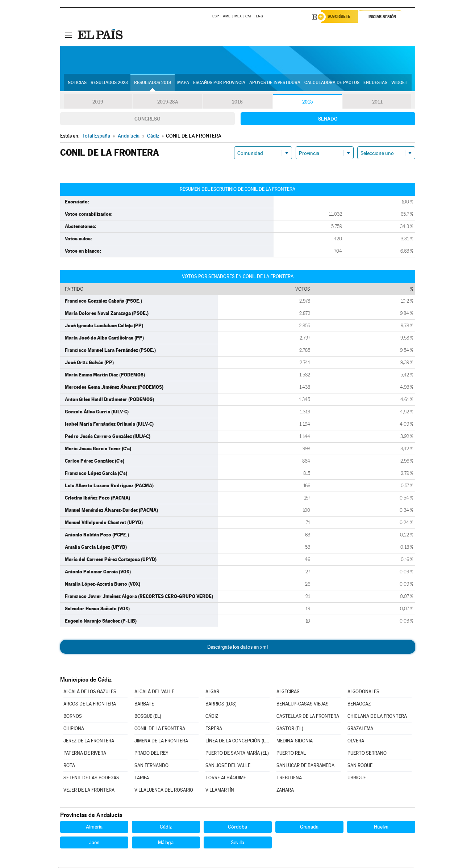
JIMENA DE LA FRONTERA (161, 742)
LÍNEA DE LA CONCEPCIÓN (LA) (237, 742)
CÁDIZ (212, 717)
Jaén (94, 843)
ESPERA (214, 730)
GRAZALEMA (360, 730)
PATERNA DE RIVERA (85, 754)
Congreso (147, 120)
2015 (307, 103)
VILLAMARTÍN (220, 791)
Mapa (183, 84)
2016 (237, 103)
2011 (377, 103)
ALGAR (212, 693)
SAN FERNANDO (151, 766)
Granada (309, 828)
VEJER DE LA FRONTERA (89, 791)
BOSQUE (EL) (148, 717)
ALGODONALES (363, 693)
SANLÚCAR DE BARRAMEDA (305, 766)
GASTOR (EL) (290, 730)
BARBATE (144, 705)
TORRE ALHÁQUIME (226, 779)
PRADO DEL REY (151, 754)
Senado (328, 120)
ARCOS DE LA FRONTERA (90, 705)
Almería (94, 828)
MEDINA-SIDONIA (295, 742)
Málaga (166, 843)
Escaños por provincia (219, 84)
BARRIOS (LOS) (221, 705)
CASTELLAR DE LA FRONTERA (308, 717)
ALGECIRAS (288, 693)
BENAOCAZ (359, 705)
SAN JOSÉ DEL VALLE (228, 766)
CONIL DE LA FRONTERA (160, 730)
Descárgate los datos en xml (237, 648)
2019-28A (168, 103)
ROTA (69, 766)
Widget (399, 84)
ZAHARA (285, 791)
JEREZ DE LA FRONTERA (89, 742)
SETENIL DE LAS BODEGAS (91, 779)
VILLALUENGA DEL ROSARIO (164, 791)
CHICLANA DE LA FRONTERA (377, 717)
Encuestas (375, 84)
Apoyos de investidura (275, 84)
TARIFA (142, 779)
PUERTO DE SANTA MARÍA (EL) (237, 754)
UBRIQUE (357, 779)
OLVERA (356, 742)
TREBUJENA (289, 779)
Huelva (381, 828)
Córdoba (237, 828)
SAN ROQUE (360, 766)
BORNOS (73, 717)
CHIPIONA (74, 730)
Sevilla (237, 843)
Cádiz (166, 828)
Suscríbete (341, 17)
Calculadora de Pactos (332, 84)
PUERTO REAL (291, 754)
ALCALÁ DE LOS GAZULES (90, 693)
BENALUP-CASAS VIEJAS (303, 705)
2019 (98, 103)
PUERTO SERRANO (367, 754)
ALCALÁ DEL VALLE (154, 693)
